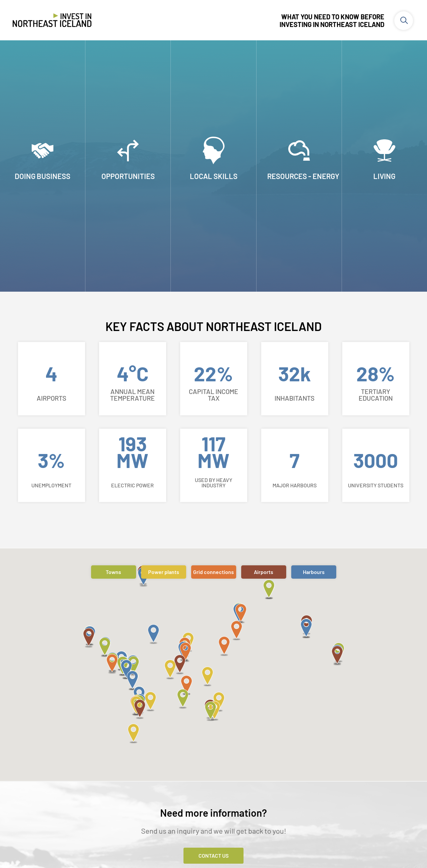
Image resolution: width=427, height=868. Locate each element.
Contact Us (213, 855)
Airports (264, 572)
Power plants (164, 572)
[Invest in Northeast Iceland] (52, 21)
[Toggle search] (404, 21)
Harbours (314, 572)
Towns (113, 572)
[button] (105, 647)
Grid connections (213, 572)
